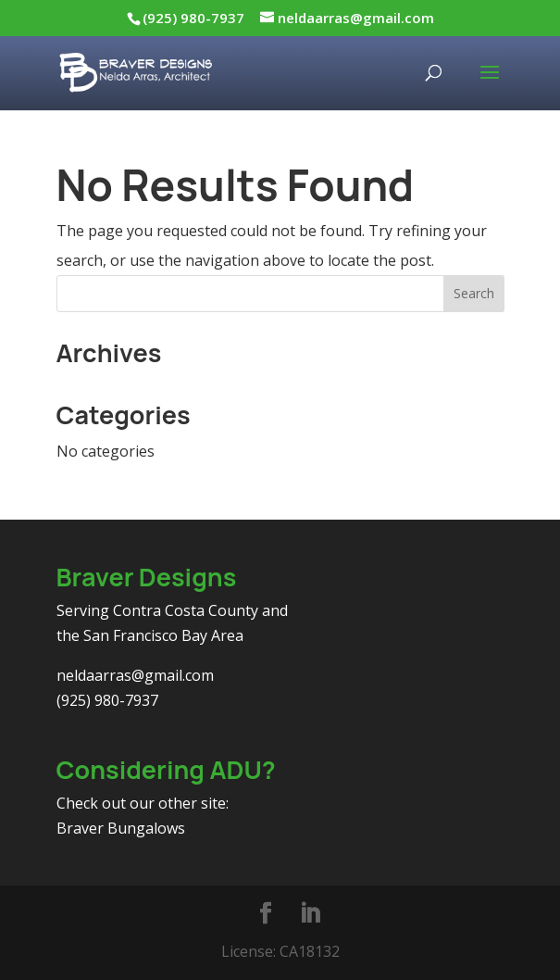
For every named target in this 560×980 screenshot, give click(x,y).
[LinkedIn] (310, 914)
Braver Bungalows (121, 828)
